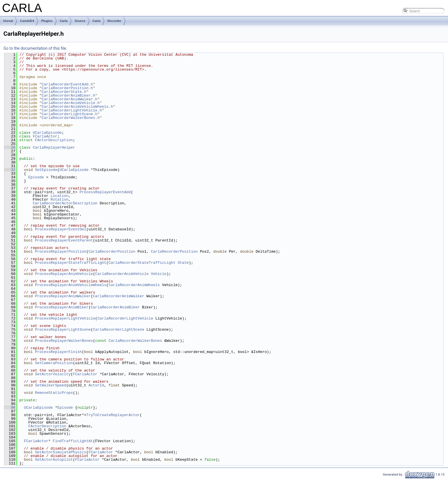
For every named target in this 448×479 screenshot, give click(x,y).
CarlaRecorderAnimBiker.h (68, 95)
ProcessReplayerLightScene (63, 330)
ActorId (96, 385)
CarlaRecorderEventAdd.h (67, 84)
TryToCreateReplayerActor (113, 415)
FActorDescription (54, 140)
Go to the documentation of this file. (35, 48)
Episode (36, 177)
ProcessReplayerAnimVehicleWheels (71, 285)
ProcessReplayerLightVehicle (65, 318)
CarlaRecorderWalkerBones (135, 341)
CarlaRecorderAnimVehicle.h (71, 103)
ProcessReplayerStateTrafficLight (71, 263)
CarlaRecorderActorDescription (65, 203)
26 (10, 147)
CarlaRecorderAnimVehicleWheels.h (77, 107)
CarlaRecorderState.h (64, 92)
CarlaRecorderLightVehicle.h (72, 110)
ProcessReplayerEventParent (64, 240)
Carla (64, 21)
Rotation (59, 199)
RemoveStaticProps (54, 393)
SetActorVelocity (53, 374)
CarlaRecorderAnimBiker (115, 307)
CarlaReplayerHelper (54, 147)
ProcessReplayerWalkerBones (64, 341)
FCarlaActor (45, 136)
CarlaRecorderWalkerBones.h (71, 118)
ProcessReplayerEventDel (60, 229)
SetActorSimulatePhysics (60, 452)
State (183, 263)
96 (10, 408)
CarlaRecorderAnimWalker (118, 296)
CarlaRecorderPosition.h (67, 88)
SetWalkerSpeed (50, 385)
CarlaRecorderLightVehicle (125, 318)
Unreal (8, 21)
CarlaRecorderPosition (112, 252)
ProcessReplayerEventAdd (105, 192)
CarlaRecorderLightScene (118, 330)
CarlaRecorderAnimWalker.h (70, 99)
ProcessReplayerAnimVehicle (64, 274)
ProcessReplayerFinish (58, 352)
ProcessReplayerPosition (60, 252)
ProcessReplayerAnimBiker (62, 307)
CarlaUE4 (27, 21)
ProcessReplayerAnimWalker (63, 296)
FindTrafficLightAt (73, 441)
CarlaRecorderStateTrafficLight (142, 263)
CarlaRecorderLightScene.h (70, 114)
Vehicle (159, 274)
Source (80, 21)
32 (10, 170)
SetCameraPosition (54, 363)
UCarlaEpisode (47, 133)
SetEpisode (46, 170)
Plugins (47, 21)
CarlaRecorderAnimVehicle (122, 274)
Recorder (114, 21)
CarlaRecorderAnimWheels (134, 285)
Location (59, 196)
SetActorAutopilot (54, 460)
